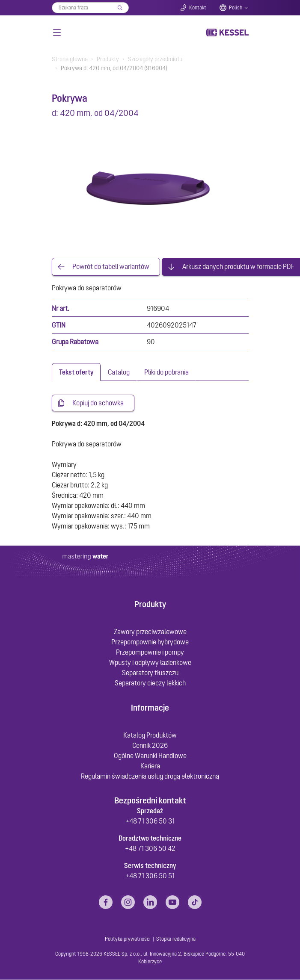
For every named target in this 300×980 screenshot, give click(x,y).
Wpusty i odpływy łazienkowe (150, 663)
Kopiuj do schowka (98, 403)
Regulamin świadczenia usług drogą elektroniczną (150, 776)
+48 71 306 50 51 (150, 876)
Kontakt (198, 8)
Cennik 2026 (150, 745)
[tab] (76, 372)
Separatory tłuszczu (150, 673)
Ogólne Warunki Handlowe (150, 756)
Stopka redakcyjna (176, 939)
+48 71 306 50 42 (150, 849)
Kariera (150, 766)
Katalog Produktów (150, 735)
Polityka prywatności (128, 939)
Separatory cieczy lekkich (150, 683)
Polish (236, 8)
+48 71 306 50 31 (150, 821)
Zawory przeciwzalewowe (150, 632)
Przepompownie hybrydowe (150, 642)
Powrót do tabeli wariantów (111, 267)
